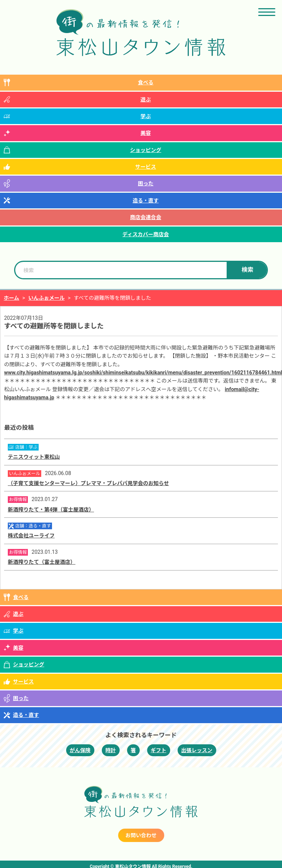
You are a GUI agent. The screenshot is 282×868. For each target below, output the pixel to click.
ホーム (12, 298)
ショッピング (146, 150)
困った (146, 183)
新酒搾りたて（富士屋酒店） (42, 562)
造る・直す (146, 201)
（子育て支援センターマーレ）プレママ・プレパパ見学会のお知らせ (88, 483)
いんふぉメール (46, 298)
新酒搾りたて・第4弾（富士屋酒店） (51, 510)
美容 (146, 133)
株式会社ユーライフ (31, 536)
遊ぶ (146, 100)
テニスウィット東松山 (34, 457)
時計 (111, 750)
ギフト (159, 750)
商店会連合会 (146, 217)
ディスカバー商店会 (145, 234)
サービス (146, 167)
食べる (146, 82)
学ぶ (146, 116)
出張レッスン (197, 750)
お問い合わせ (141, 835)
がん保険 (80, 750)
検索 (247, 270)
